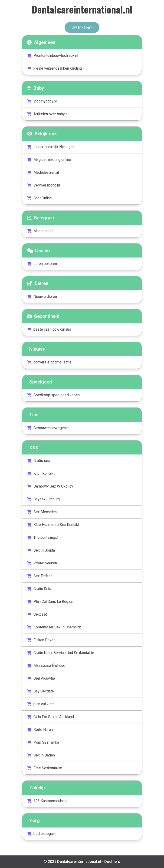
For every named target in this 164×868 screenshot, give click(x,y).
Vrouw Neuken (42, 563)
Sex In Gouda (41, 550)
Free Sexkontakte (44, 768)
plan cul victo (41, 704)
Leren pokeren (42, 264)
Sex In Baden (41, 755)
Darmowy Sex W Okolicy (50, 486)
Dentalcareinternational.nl (82, 9)
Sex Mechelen (42, 512)
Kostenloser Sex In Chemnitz (54, 627)
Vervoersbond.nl (43, 185)
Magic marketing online (49, 160)
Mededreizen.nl (43, 172)
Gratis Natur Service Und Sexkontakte (61, 653)
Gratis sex (38, 461)
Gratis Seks (40, 589)
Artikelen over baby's (47, 114)
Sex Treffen (40, 576)
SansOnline (39, 198)
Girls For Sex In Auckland (50, 717)
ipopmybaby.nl (42, 101)
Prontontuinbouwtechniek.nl (52, 56)
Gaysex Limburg (43, 499)
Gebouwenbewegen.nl (48, 428)
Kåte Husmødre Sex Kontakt (53, 525)
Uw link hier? (82, 27)
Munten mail (40, 231)
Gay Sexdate (40, 691)
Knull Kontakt (41, 473)
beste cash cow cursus (49, 329)
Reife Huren (40, 730)
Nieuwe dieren (42, 297)
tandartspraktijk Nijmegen (51, 147)
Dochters (112, 862)
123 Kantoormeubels (47, 801)
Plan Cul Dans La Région (50, 602)
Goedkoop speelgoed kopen (53, 395)
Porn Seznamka (43, 742)
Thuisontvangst (43, 537)
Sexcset (37, 614)
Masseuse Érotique (46, 666)
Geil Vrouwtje (41, 678)
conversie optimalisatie (49, 362)
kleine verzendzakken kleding (54, 68)
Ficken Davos (41, 640)
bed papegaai (41, 834)
